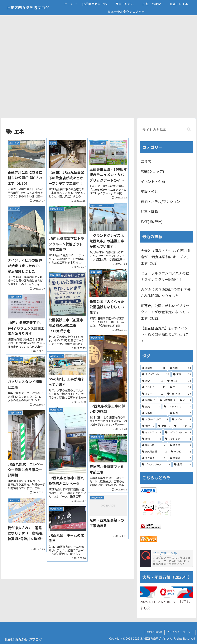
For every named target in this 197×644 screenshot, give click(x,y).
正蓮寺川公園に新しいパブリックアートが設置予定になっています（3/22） (165, 312)
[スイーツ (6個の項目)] (181, 419)
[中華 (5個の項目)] (164, 426)
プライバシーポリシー (180, 632)
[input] (166, 130)
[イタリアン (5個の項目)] (151, 432)
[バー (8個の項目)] (185, 400)
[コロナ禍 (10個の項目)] (179, 394)
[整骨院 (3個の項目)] (180, 445)
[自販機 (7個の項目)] (154, 413)
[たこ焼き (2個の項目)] (154, 458)
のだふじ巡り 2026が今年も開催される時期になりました (166, 293)
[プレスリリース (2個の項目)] (156, 465)
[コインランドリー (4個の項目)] (178, 432)
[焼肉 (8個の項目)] (151, 407)
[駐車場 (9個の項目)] (149, 400)
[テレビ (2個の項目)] (181, 452)
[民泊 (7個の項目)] (180, 413)
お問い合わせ (154, 632)
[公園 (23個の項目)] (180, 368)
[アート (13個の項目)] (180, 387)
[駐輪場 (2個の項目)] (180, 458)
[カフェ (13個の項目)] (179, 381)
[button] (189, 130)
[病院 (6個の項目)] (148, 426)
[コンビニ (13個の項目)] (154, 387)
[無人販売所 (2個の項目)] (154, 452)
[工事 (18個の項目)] (182, 374)
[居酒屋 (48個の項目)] (154, 368)
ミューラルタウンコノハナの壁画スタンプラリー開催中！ (165, 276)
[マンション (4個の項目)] (178, 439)
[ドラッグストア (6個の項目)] (155, 419)
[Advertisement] (98, 90)
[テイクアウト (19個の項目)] (156, 374)
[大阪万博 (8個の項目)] (168, 400)
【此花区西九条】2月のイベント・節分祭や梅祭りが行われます (165, 334)
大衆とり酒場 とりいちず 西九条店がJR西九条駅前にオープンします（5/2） (166, 257)
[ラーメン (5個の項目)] (183, 426)
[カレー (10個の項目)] (153, 394)
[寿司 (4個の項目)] (151, 439)
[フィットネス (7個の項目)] (177, 407)
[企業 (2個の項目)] (182, 465)
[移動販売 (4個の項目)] (154, 445)
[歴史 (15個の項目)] (153, 381)
